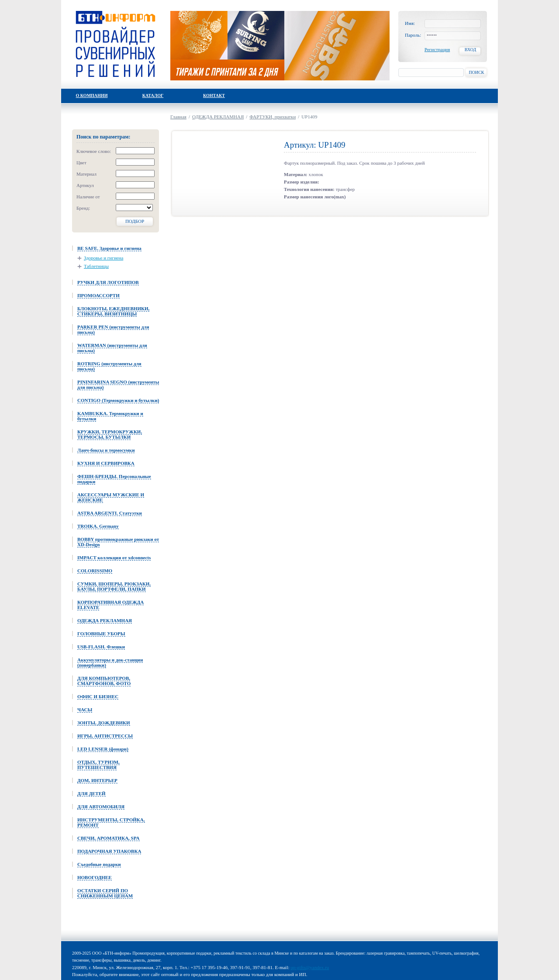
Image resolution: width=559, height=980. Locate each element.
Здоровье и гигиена (104, 258)
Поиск (476, 72)
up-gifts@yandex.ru (310, 967)
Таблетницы (96, 266)
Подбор (135, 221)
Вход (471, 50)
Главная (178, 117)
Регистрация (437, 49)
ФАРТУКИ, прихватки (273, 117)
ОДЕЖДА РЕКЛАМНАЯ (218, 117)
